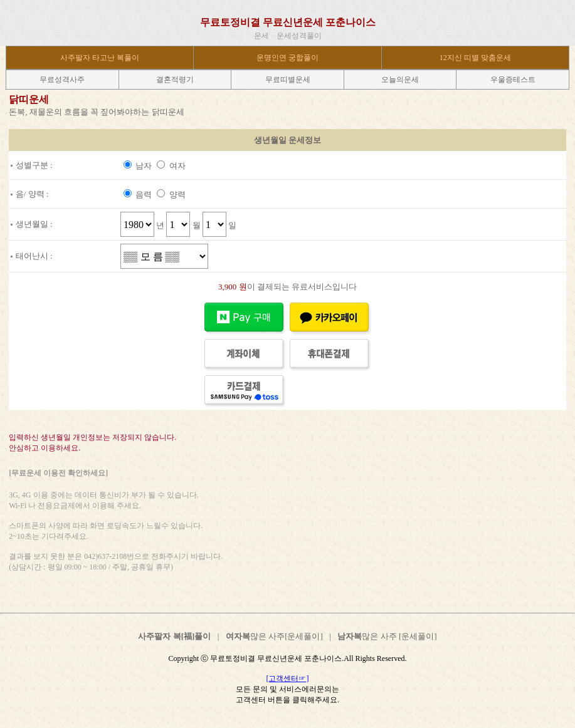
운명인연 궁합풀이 (287, 58)
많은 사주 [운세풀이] (387, 636)
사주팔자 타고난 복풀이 (100, 58)
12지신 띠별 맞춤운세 (475, 58)
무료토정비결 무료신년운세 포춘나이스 (288, 22)
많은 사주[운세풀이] (274, 636)
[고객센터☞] (288, 679)
